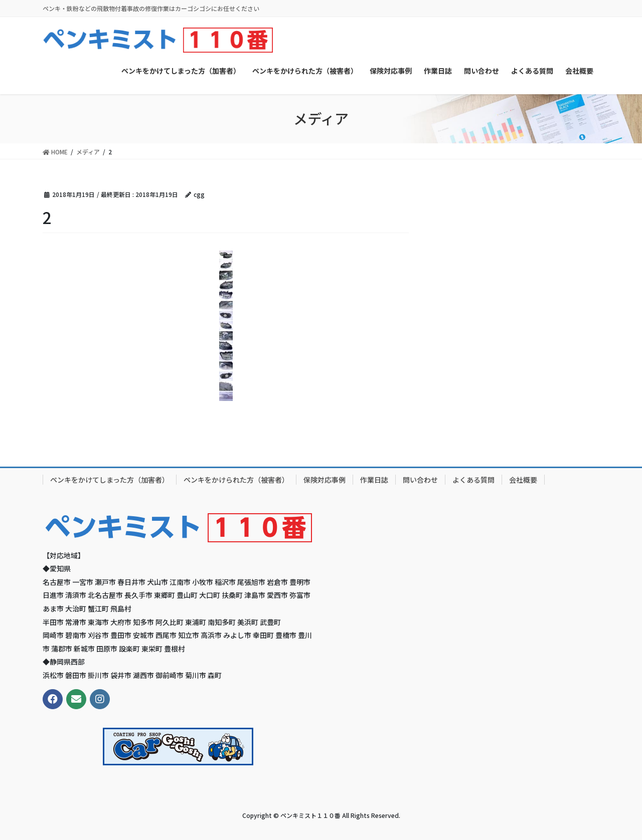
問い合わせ (420, 480)
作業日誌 (374, 480)
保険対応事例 (325, 480)
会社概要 (523, 480)
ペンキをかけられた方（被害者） (236, 480)
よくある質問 (473, 480)
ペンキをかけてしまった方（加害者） (110, 480)
